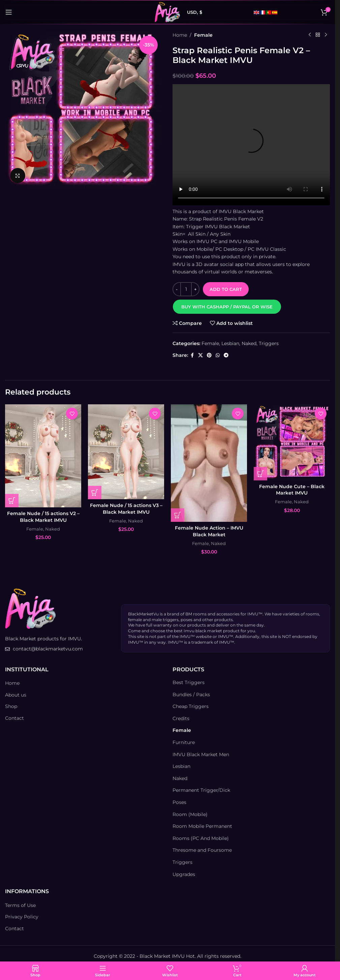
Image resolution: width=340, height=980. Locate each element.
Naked (249, 343)
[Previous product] (310, 35)
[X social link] (200, 355)
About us (16, 695)
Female (203, 35)
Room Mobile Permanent (202, 826)
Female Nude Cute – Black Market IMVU (292, 490)
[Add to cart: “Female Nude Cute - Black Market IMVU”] (260, 474)
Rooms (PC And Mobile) (201, 838)
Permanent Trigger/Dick (201, 790)
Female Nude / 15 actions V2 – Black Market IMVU (43, 517)
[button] (227, 307)
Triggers (269, 343)
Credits (181, 718)
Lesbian (230, 343)
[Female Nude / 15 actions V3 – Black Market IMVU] (126, 452)
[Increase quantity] (195, 289)
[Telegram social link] (226, 355)
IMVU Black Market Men (201, 754)
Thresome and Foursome (202, 850)
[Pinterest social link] (209, 355)
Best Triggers (189, 682)
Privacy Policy (22, 917)
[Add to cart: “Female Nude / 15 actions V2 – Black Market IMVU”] (12, 501)
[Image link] (30, 608)
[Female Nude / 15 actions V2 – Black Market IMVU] (43, 456)
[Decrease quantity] (177, 289)
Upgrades (184, 874)
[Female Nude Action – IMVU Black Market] (209, 463)
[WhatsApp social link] (218, 355)
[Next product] (326, 35)
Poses (179, 802)
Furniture (184, 742)
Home (180, 35)
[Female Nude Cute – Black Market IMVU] (292, 442)
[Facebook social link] (192, 355)
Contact (14, 718)
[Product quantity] (186, 289)
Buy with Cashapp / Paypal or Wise (227, 307)
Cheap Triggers (191, 706)
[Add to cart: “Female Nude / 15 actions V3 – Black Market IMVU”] (95, 493)
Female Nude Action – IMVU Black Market (209, 531)
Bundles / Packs (191, 695)
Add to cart (226, 289)
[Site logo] (167, 12)
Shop (11, 706)
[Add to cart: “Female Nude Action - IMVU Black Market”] (178, 515)
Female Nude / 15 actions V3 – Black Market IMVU (126, 509)
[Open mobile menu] (9, 12)
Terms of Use (20, 905)
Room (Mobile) (190, 814)
